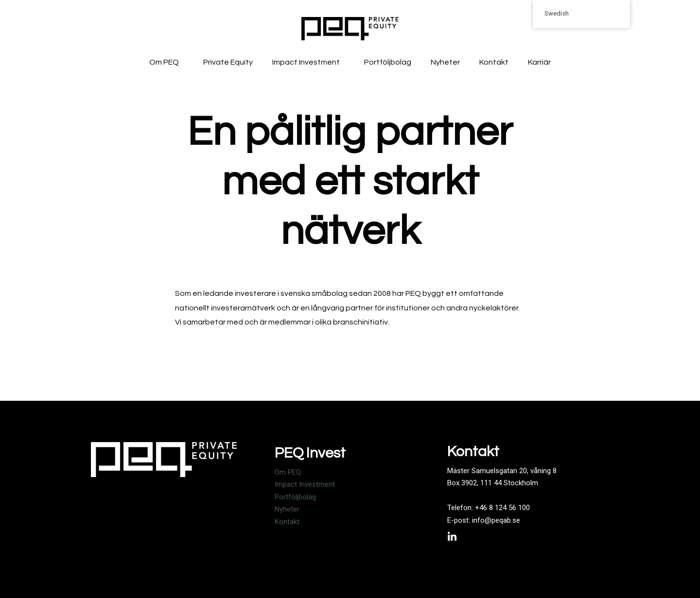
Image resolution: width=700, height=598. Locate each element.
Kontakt (494, 62)
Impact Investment (308, 62)
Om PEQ (166, 62)
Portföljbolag (388, 62)
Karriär (539, 62)
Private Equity (228, 62)
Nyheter (445, 62)
